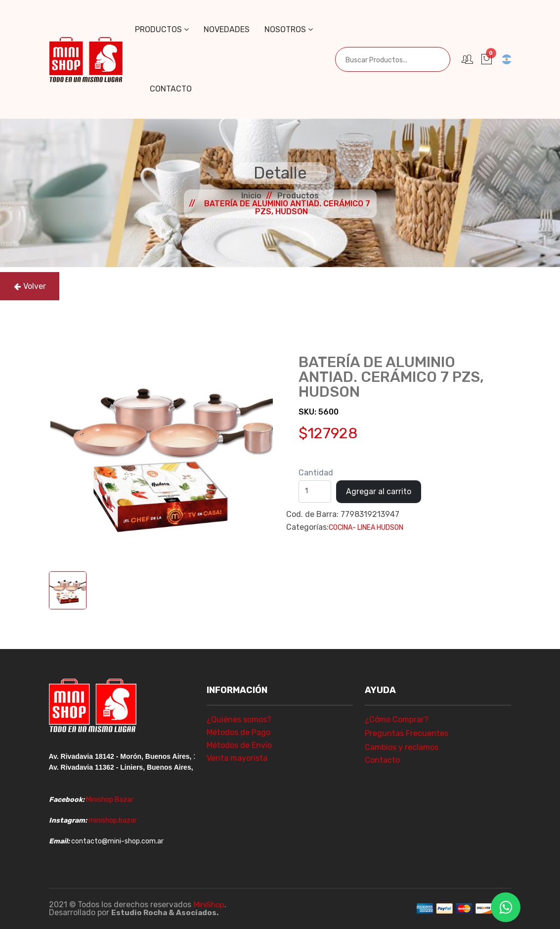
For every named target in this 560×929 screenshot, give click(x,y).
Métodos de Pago (238, 732)
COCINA (341, 528)
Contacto (171, 89)
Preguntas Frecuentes (407, 733)
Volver (30, 286)
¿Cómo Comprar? (397, 720)
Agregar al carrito (379, 491)
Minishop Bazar (110, 800)
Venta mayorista (237, 758)
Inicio (251, 196)
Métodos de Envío (239, 745)
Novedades (227, 29)
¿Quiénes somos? (239, 720)
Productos (162, 29)
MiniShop (210, 905)
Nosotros (289, 29)
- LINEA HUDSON (378, 528)
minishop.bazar (113, 820)
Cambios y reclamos (402, 747)
